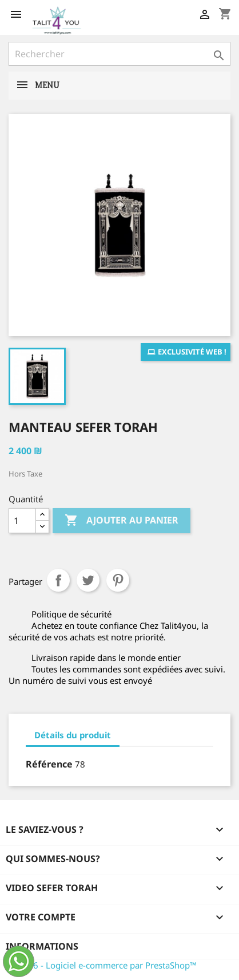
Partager (58, 580)
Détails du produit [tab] (73, 735)
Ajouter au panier (122, 521)
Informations (42, 946)
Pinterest (118, 580)
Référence (49, 764)
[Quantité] (22, 521)
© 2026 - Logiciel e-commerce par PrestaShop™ (103, 965)
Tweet (88, 580)
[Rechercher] (120, 54)
